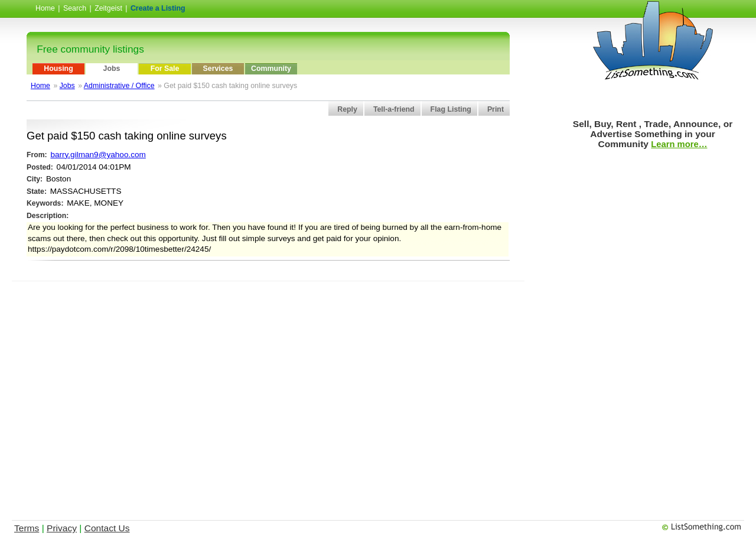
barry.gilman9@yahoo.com (98, 155)
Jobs (112, 69)
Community (271, 69)
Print (496, 109)
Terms (27, 528)
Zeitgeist (108, 8)
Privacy (62, 528)
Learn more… (679, 144)
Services (218, 69)
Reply (347, 109)
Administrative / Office (119, 86)
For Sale (165, 69)
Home (45, 8)
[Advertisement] (268, 308)
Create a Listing (158, 8)
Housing (58, 69)
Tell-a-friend (394, 109)
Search (75, 8)
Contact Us (107, 528)
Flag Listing (451, 109)
